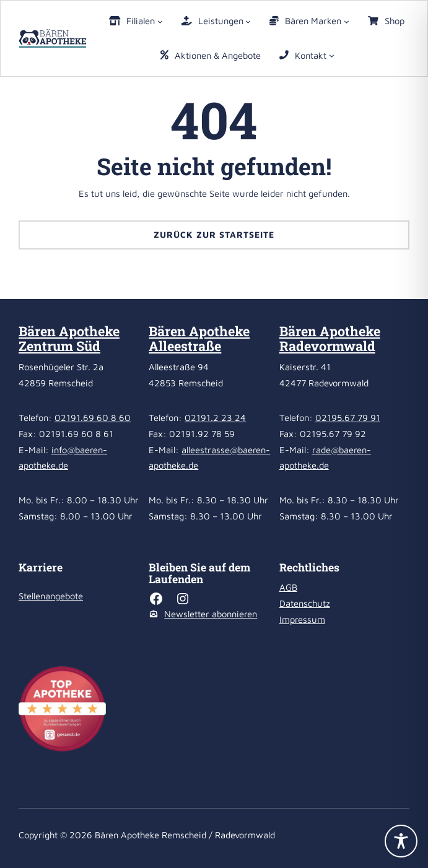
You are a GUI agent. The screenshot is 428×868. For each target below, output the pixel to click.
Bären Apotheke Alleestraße (199, 338)
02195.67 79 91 (348, 418)
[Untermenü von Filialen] (160, 21)
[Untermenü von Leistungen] (248, 21)
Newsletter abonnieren (211, 614)
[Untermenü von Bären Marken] (347, 21)
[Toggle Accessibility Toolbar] (401, 841)
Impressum (302, 619)
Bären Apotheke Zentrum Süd (69, 338)
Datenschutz (305, 603)
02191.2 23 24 (215, 418)
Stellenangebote (51, 596)
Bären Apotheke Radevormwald (330, 338)
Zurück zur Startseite (214, 234)
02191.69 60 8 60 (93, 418)
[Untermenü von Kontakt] (332, 55)
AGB (288, 587)
